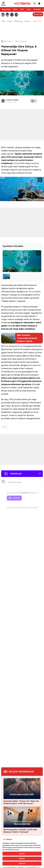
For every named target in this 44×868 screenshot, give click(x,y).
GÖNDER (14, 498)
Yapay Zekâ (6, 9)
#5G (3, 21)
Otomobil (37, 9)
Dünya (5, 427)
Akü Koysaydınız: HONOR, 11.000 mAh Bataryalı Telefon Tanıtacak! (20, 831)
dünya (32, 292)
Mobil (15, 9)
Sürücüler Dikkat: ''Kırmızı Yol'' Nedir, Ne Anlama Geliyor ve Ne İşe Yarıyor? (21, 802)
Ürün (22, 9)
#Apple (10, 21)
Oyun (29, 9)
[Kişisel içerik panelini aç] (38, 14)
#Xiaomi (28, 21)
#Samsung (18, 21)
